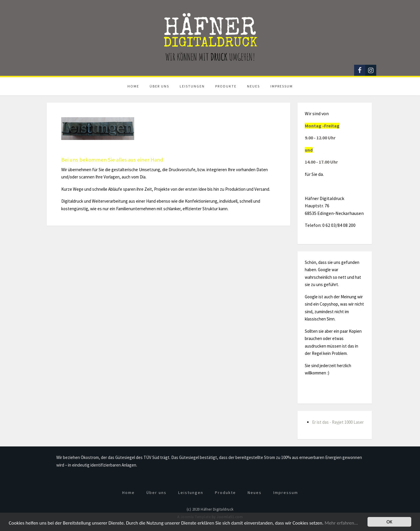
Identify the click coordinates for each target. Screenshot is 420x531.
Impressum (282, 86)
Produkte (226, 86)
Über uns (159, 86)
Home (133, 86)
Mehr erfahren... (341, 523)
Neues (253, 86)
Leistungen (192, 86)
